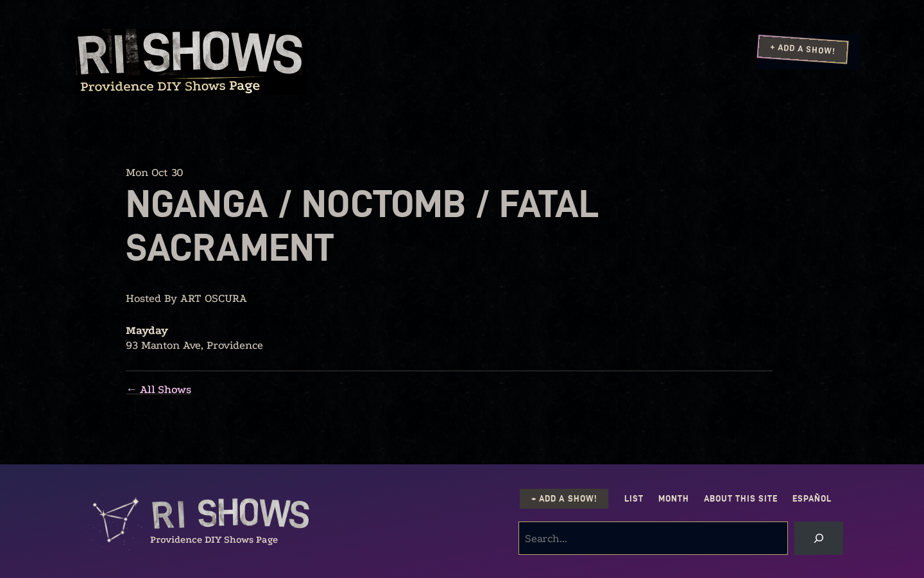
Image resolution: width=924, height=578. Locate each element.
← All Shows (158, 390)
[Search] (819, 538)
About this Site (741, 499)
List (634, 499)
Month (674, 499)
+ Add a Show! (803, 49)
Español (812, 499)
